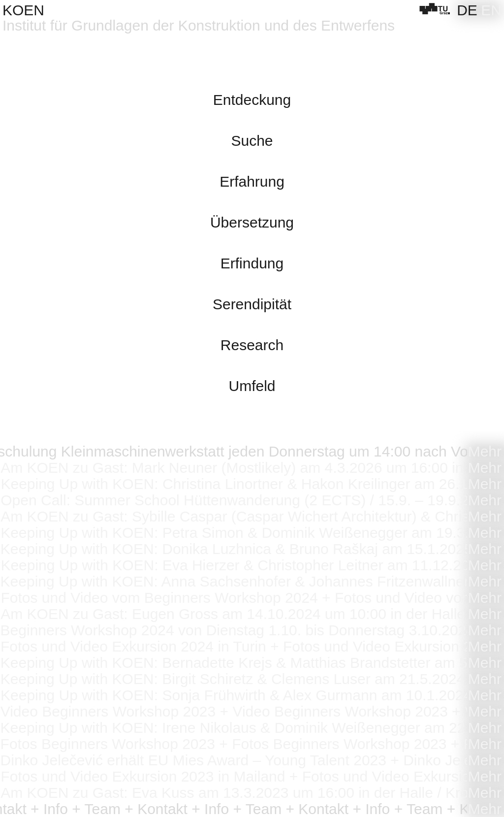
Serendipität (252, 304)
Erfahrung (252, 181)
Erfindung (252, 263)
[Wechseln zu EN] (491, 10)
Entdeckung (252, 100)
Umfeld (252, 386)
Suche (252, 141)
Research (252, 345)
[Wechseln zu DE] (467, 10)
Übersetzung (252, 222)
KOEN (23, 10)
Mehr (485, 451)
